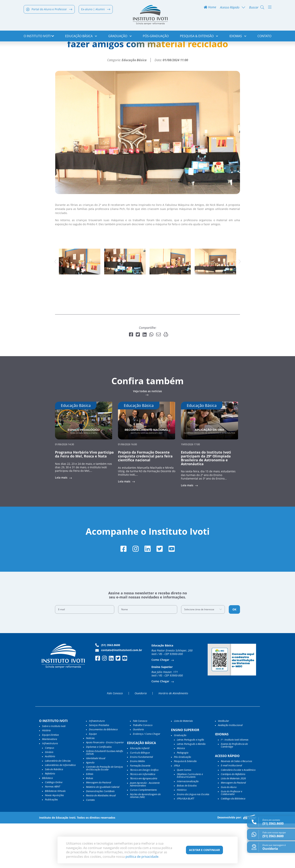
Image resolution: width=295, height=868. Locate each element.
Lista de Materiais (183, 765)
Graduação (120, 37)
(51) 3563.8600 (108, 690)
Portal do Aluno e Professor (49, 10)
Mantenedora (49, 784)
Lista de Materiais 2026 (233, 823)
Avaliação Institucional (230, 770)
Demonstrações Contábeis (100, 836)
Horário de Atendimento (173, 738)
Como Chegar (161, 704)
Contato (264, 37)
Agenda (90, 807)
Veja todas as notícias (147, 435)
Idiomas (238, 37)
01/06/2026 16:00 (127, 488)
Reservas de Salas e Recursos (237, 806)
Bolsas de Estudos (187, 830)
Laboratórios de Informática (60, 810)
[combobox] (203, 654)
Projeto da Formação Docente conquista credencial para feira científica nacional (145, 500)
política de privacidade (142, 857)
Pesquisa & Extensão (199, 37)
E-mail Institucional (231, 810)
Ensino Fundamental (141, 801)
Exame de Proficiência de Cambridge (234, 790)
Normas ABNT (52, 831)
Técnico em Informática (143, 819)
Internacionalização (188, 826)
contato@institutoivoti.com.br (119, 695)
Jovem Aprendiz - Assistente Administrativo (145, 829)
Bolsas (90, 823)
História (46, 775)
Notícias (41, 49)
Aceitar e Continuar (204, 850)
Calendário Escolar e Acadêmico (238, 814)
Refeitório (50, 818)
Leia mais (62, 522)
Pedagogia (183, 797)
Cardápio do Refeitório (233, 819)
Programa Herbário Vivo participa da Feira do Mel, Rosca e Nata (84, 498)
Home (210, 8)
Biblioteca (47, 822)
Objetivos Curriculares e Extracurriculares (190, 820)
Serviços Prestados (99, 770)
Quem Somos (184, 814)
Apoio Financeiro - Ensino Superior (105, 787)
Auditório (50, 801)
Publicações (51, 844)
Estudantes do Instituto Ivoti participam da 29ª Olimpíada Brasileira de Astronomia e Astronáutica (206, 502)
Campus (50, 792)
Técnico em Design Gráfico (144, 814)
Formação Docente (140, 810)
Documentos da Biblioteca (103, 774)
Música (181, 793)
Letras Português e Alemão (191, 788)
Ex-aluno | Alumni (96, 10)
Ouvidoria (141, 738)
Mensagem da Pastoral (98, 827)
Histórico (182, 834)
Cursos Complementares (143, 834)
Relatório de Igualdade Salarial (103, 831)
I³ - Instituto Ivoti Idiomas (235, 784)
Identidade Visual (96, 803)
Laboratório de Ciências (58, 805)
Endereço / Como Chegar (147, 778)
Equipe (93, 778)
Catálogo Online (54, 827)
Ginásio (49, 797)
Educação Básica (81, 37)
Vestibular (223, 765)
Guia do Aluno (229, 832)
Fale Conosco (115, 738)
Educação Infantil (140, 793)
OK (234, 654)
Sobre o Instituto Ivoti (54, 771)
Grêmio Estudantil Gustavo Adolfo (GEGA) (104, 797)
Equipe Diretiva (50, 779)
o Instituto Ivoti (39, 37)
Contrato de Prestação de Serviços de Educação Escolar (104, 813)
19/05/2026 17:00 (190, 488)
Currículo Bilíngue (140, 797)
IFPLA (177, 810)
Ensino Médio (137, 806)
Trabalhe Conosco (143, 770)
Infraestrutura (97, 765)
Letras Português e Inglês (191, 784)
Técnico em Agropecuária (144, 823)
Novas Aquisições (54, 840)
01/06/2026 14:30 (65, 488)
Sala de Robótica (54, 814)
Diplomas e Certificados (99, 791)
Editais (90, 818)
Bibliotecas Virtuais (55, 835)
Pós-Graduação (156, 37)
